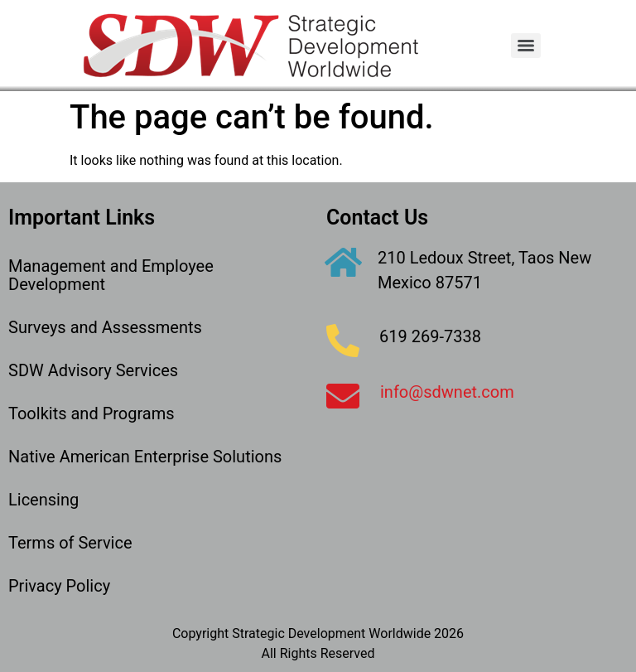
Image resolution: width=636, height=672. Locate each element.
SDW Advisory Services (93, 370)
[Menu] (526, 46)
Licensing (43, 500)
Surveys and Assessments (105, 327)
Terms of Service (70, 543)
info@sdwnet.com (447, 392)
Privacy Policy (59, 586)
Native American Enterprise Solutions (145, 457)
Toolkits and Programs (92, 413)
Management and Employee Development (111, 275)
